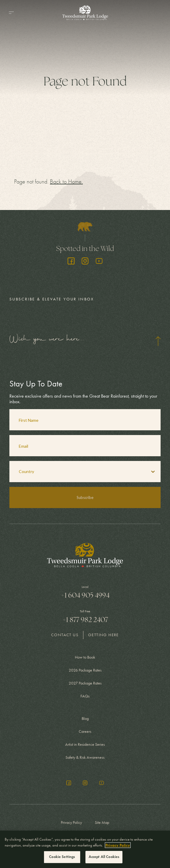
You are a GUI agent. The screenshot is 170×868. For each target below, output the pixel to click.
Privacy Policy (71, 822)
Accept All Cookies (104, 857)
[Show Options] (153, 472)
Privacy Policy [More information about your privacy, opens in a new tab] (118, 845)
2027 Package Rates (85, 683)
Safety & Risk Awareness (85, 757)
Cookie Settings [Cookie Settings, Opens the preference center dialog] (62, 857)
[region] (85, 849)
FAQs (85, 696)
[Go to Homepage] (85, 13)
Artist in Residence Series (85, 744)
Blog (85, 719)
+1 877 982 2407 (85, 620)
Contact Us (65, 635)
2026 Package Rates (85, 670)
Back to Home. (66, 182)
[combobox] (77, 472)
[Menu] (11, 13)
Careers (85, 731)
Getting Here (103, 635)
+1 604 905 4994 (85, 595)
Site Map (102, 822)
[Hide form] (158, 341)
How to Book (85, 657)
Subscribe (85, 497)
